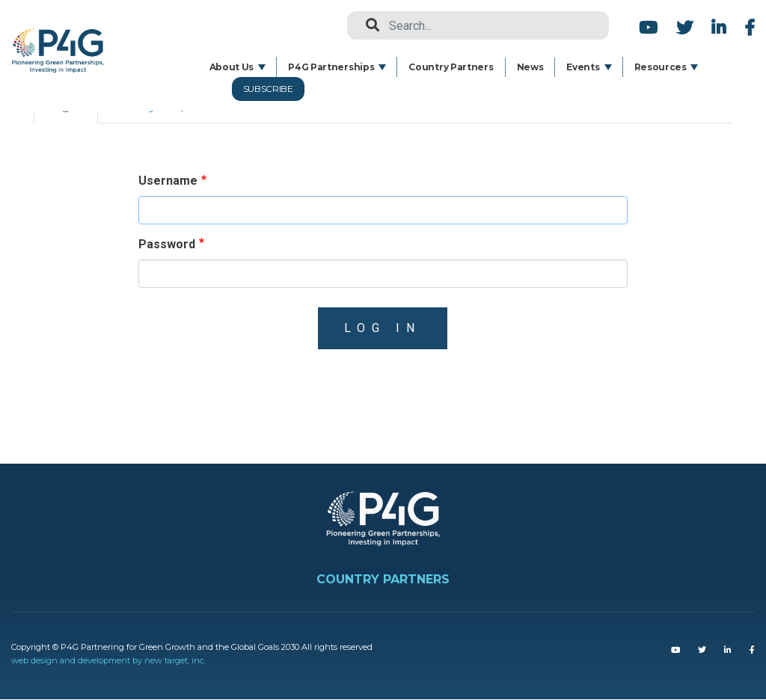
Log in (383, 328)
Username (168, 181)
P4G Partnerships (331, 67)
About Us (232, 67)
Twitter (684, 27)
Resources (661, 67)
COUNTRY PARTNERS (383, 579)
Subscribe (268, 89)
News (530, 67)
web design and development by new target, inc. (108, 660)
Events (583, 67)
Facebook (748, 27)
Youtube (648, 27)
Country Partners (451, 67)
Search (367, 25)
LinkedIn (718, 27)
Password (167, 244)
